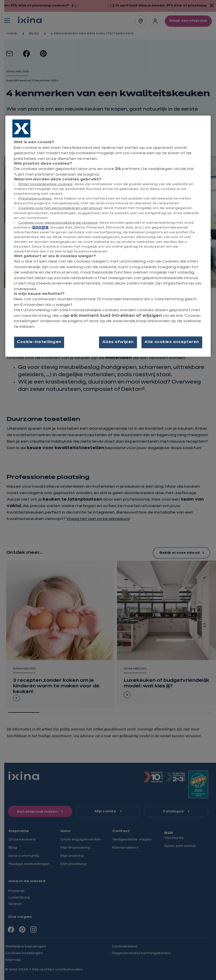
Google (40, 227)
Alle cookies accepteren (172, 342)
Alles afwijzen (118, 342)
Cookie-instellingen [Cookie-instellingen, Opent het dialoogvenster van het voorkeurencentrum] (39, 342)
